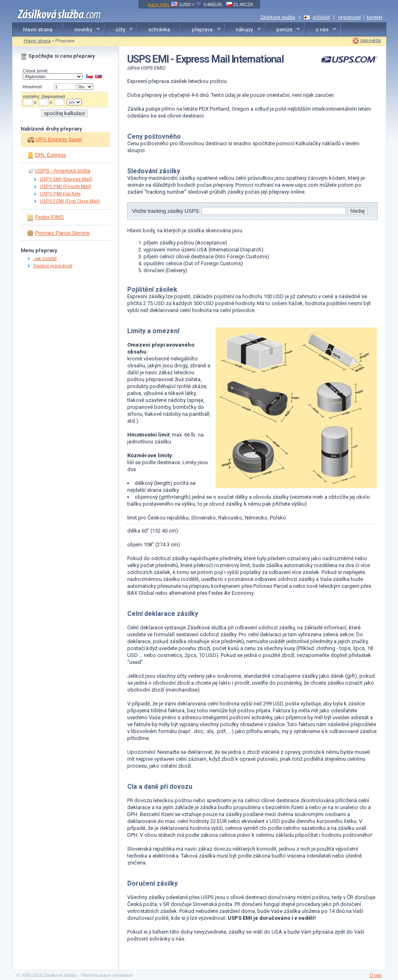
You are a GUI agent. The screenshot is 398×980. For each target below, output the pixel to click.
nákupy (243, 30)
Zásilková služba (278, 17)
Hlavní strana (37, 41)
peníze (283, 30)
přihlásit (321, 17)
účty (119, 30)
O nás (375, 975)
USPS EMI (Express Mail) (66, 179)
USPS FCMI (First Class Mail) (70, 201)
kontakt (374, 17)
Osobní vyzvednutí (53, 266)
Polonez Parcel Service (62, 233)
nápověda (371, 40)
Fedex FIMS (49, 217)
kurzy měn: (159, 4)
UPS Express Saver (59, 139)
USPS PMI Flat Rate (60, 194)
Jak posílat (45, 259)
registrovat (349, 17)
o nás (321, 30)
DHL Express (50, 155)
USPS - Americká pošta (63, 171)
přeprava (201, 30)
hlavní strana (38, 29)
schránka (159, 29)
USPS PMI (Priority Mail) (66, 187)
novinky (82, 30)
